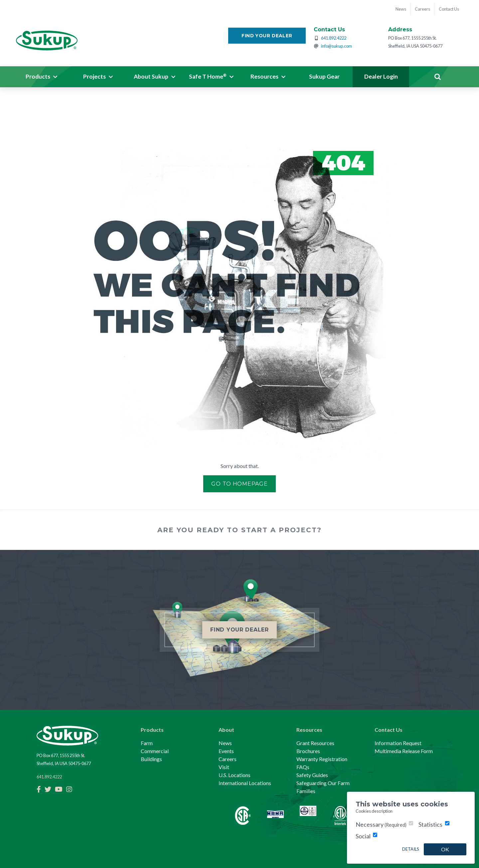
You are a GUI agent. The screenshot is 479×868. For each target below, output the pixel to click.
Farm (147, 743)
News (225, 743)
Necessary (381, 824)
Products (152, 730)
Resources (309, 730)
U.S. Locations (235, 775)
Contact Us (389, 730)
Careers (228, 759)
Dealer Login (381, 78)
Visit (224, 767)
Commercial (155, 751)
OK (445, 849)
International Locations (245, 783)
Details (410, 849)
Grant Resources (315, 743)
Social (363, 836)
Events (226, 751)
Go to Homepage (239, 485)
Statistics (430, 824)
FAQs (303, 767)
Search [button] (437, 78)
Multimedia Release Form (404, 751)
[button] (42, 78)
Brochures (308, 751)
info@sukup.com (336, 47)
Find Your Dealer (267, 37)
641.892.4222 (334, 39)
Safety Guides (312, 775)
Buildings (151, 759)
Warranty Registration (322, 759)
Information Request (398, 743)
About (226, 730)
